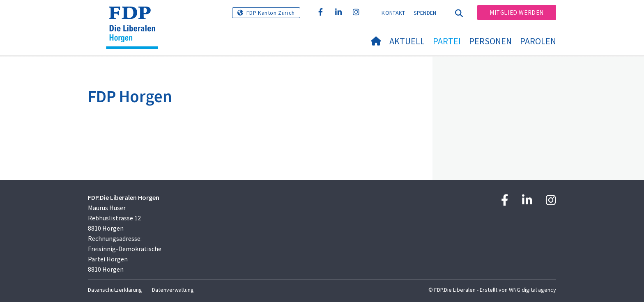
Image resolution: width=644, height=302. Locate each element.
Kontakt (393, 13)
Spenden (425, 13)
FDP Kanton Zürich (271, 13)
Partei (447, 41)
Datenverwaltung (173, 290)
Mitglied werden (517, 13)
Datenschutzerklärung (115, 290)
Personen (490, 41)
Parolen (538, 41)
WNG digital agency (532, 290)
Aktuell (407, 41)
